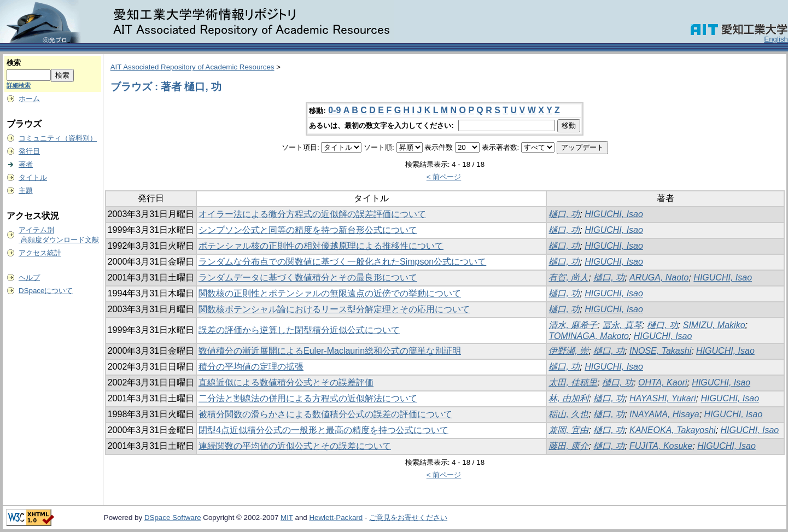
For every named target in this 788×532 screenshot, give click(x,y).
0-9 (334, 110)
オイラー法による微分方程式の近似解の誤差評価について (312, 214)
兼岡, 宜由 (568, 430)
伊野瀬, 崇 (568, 351)
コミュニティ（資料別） (58, 138)
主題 (26, 191)
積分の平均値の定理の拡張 (251, 367)
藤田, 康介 (568, 446)
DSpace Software (173, 518)
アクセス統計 (40, 253)
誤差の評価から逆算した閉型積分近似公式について (299, 330)
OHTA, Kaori (663, 382)
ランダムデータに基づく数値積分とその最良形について (308, 277)
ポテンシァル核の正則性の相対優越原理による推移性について (321, 246)
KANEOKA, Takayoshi (673, 430)
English (776, 39)
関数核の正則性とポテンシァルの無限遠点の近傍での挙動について (330, 293)
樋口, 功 (564, 214)
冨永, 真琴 (622, 325)
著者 (26, 164)
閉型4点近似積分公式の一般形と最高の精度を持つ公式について (323, 430)
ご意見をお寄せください (408, 518)
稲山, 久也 (568, 414)
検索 (14, 63)
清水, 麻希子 (573, 325)
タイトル (33, 177)
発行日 (29, 151)
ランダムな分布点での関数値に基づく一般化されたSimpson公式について (342, 262)
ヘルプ (29, 277)
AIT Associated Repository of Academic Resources (192, 67)
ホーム (29, 99)
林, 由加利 (568, 398)
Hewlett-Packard (336, 518)
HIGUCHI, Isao (614, 214)
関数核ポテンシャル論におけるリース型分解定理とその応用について (334, 309)
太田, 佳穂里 (573, 382)
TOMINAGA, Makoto (588, 336)
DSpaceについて (46, 291)
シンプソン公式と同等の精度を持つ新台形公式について (308, 230)
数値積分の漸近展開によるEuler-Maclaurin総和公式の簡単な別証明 (330, 351)
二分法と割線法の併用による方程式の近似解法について (308, 398)
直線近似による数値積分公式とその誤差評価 (286, 382)
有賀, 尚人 (568, 277)
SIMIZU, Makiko (714, 325)
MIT (287, 518)
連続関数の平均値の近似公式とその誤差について (295, 446)
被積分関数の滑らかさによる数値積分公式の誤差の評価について (325, 414)
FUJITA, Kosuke (661, 446)
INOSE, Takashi (660, 351)
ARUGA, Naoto (659, 277)
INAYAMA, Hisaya (664, 414)
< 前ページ (444, 177)
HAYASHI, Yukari (663, 398)
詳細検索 (19, 85)
